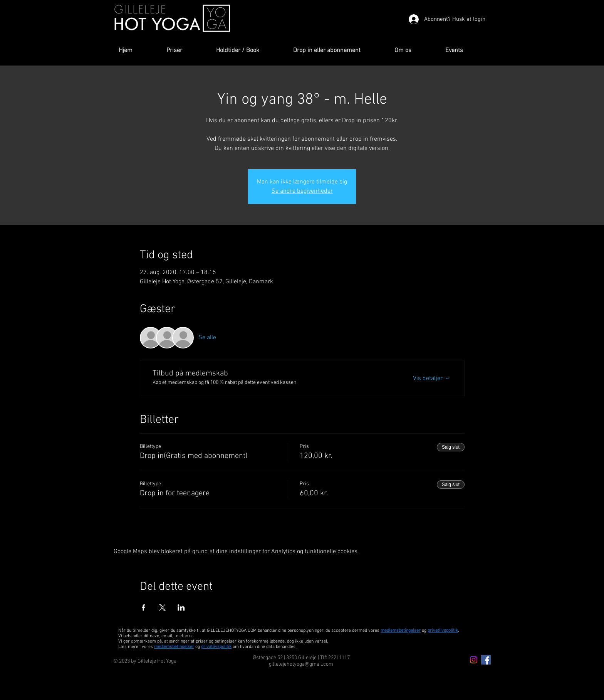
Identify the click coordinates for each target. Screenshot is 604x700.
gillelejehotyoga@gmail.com (301, 664)
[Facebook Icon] (486, 660)
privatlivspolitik (216, 647)
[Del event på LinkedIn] (181, 607)
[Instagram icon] (474, 660)
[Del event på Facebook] (143, 607)
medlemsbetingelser (401, 631)
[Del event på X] (162, 607)
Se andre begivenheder (302, 191)
